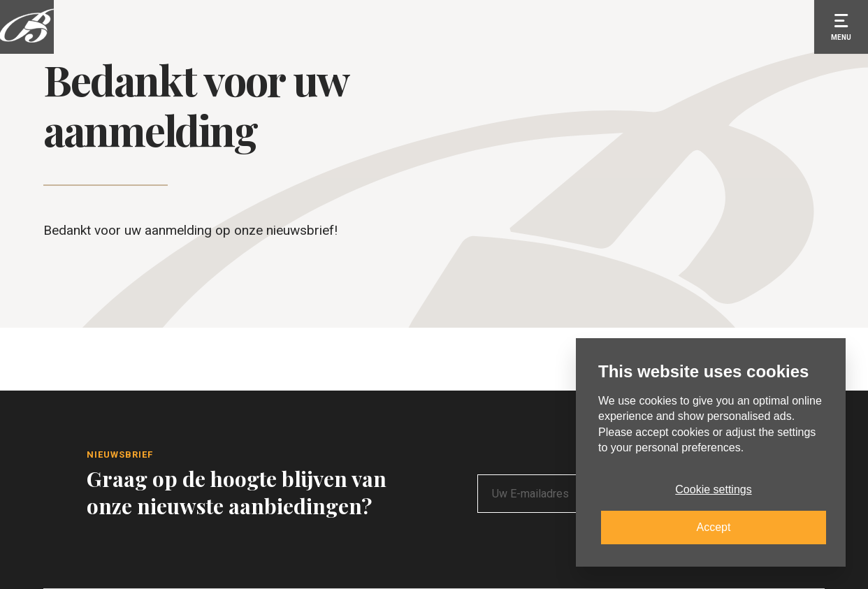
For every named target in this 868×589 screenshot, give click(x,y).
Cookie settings (713, 489)
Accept (714, 527)
